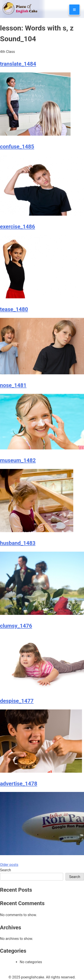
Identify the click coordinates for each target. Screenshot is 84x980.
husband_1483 (18, 543)
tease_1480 (14, 309)
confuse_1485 (17, 147)
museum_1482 (18, 460)
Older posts (9, 865)
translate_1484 (18, 64)
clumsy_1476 (16, 626)
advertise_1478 (19, 784)
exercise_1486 (17, 227)
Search (5, 870)
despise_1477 (17, 701)
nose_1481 (13, 385)
